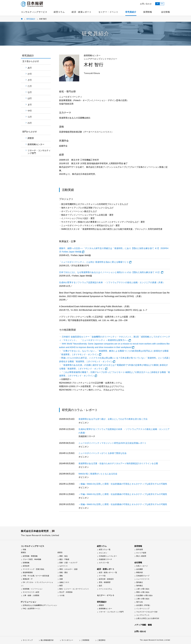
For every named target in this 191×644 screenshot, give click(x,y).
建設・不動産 (64, 559)
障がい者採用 (141, 556)
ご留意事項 (101, 640)
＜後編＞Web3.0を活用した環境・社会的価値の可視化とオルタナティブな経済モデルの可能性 (123, 484)
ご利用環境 (85, 640)
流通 (61, 579)
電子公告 (140, 602)
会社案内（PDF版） (144, 605)
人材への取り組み (143, 589)
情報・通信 (63, 572)
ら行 (30, 117)
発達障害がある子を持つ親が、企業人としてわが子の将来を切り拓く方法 (113, 419)
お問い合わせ (146, 4)
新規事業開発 (28, 572)
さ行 (30, 80)
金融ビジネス (64, 582)
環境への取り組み (143, 592)
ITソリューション (29, 602)
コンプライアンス (143, 615)
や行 (30, 111)
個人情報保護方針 (47, 640)
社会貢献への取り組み (144, 595)
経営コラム (59, 12)
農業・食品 (63, 556)
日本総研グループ (143, 576)
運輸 (61, 576)
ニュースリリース (143, 579)
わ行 (30, 123)
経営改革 (26, 566)
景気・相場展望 (105, 582)
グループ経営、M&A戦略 (32, 559)
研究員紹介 (131, 12)
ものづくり (63, 566)
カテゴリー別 (104, 563)
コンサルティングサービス (34, 12)
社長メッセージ (142, 566)
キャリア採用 (141, 553)
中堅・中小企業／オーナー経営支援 (36, 576)
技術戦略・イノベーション (33, 589)
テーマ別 (102, 576)
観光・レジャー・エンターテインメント (74, 589)
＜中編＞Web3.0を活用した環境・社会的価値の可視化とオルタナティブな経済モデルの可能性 (123, 494)
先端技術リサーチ (105, 559)
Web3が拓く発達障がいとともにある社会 (98, 474)
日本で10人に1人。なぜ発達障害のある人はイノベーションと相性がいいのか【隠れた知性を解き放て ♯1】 (110, 272)
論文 (101, 586)
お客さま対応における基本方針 (148, 618)
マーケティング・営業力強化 (33, 569)
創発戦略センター (36, 144)
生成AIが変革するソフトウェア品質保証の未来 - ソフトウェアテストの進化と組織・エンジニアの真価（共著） (112, 282)
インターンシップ (143, 609)
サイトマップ (28, 640)
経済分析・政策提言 (106, 579)
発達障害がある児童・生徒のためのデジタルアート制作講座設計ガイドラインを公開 (118, 463)
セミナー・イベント (108, 12)
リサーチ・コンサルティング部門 (39, 152)
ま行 (30, 105)
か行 (30, 74)
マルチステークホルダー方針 (147, 612)
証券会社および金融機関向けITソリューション (40, 605)
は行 (30, 98)
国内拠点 (140, 582)
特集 (24, 549)
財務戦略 (26, 563)
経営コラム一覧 (105, 549)
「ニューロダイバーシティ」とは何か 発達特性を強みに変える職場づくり (94, 262)
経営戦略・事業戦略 (30, 556)
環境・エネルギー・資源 (68, 569)
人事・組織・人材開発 (31, 595)
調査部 (31, 138)
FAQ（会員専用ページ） (32, 609)
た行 (30, 86)
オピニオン (103, 553)
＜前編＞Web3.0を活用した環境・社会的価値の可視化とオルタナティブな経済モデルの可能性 (123, 504)
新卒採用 (140, 549)
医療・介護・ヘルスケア (68, 563)
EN (162, 4)
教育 (61, 586)
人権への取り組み (143, 599)
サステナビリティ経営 (31, 592)
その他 (62, 595)
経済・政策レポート (81, 12)
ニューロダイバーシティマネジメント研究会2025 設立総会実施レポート (112, 443)
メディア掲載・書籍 (143, 625)
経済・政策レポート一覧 (108, 572)
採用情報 (148, 12)
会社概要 (140, 569)
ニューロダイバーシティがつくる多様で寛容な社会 (103, 453)
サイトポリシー (67, 640)
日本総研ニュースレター (108, 556)
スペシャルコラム (105, 589)
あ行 (30, 68)
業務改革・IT (28, 579)
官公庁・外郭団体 (66, 592)
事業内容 (140, 572)
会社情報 (166, 12)
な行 (30, 92)
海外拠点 (140, 586)
